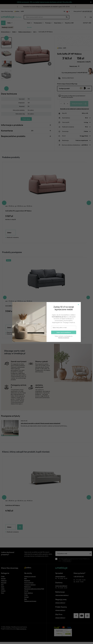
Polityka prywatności (64, 338)
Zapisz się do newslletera (64, 332)
